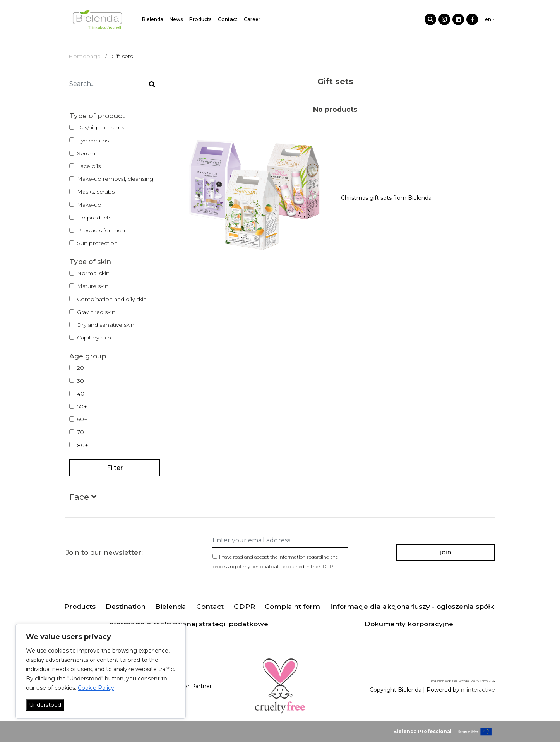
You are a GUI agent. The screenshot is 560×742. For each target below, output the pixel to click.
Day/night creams (101, 127)
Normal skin (93, 273)
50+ (82, 406)
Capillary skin (94, 338)
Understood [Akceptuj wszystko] (45, 705)
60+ (82, 419)
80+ (83, 445)
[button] (83, 498)
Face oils (89, 166)
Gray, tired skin (96, 312)
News (176, 19)
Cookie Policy (96, 688)
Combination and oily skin (112, 299)
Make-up (89, 205)
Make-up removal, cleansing (115, 179)
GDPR (326, 566)
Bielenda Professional (422, 731)
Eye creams (93, 141)
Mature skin (93, 286)
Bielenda (153, 19)
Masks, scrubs (96, 192)
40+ (82, 394)
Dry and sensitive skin (106, 325)
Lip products (94, 218)
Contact (228, 19)
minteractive (478, 690)
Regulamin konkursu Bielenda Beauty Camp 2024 (463, 681)
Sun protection (97, 243)
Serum (86, 153)
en (488, 19)
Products (200, 19)
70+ (82, 432)
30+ (82, 381)
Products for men (101, 230)
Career (252, 19)
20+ (82, 368)
